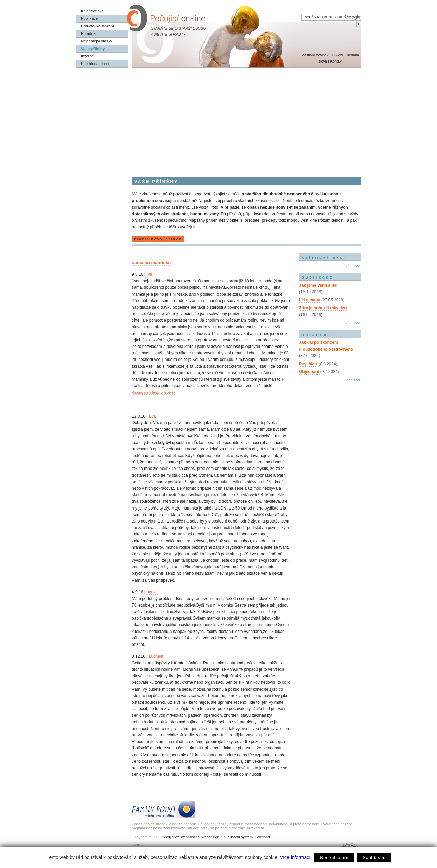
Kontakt (336, 61)
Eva (152, 416)
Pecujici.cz (170, 837)
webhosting (190, 837)
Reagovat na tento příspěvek (154, 392)
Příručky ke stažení (97, 26)
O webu (338, 55)
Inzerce (87, 56)
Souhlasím (374, 858)
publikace (318, 277)
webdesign (211, 837)
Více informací (295, 857)
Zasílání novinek (315, 55)
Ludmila (156, 656)
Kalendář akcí (93, 11)
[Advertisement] (218, 119)
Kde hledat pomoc (97, 64)
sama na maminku (151, 263)
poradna (315, 335)
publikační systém (238, 837)
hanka (152, 592)
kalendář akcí (324, 257)
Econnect (262, 837)
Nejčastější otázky (97, 41)
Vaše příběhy (93, 49)
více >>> (353, 266)
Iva (149, 274)
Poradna (88, 33)
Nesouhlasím (334, 858)
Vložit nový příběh (158, 239)
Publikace (89, 18)
